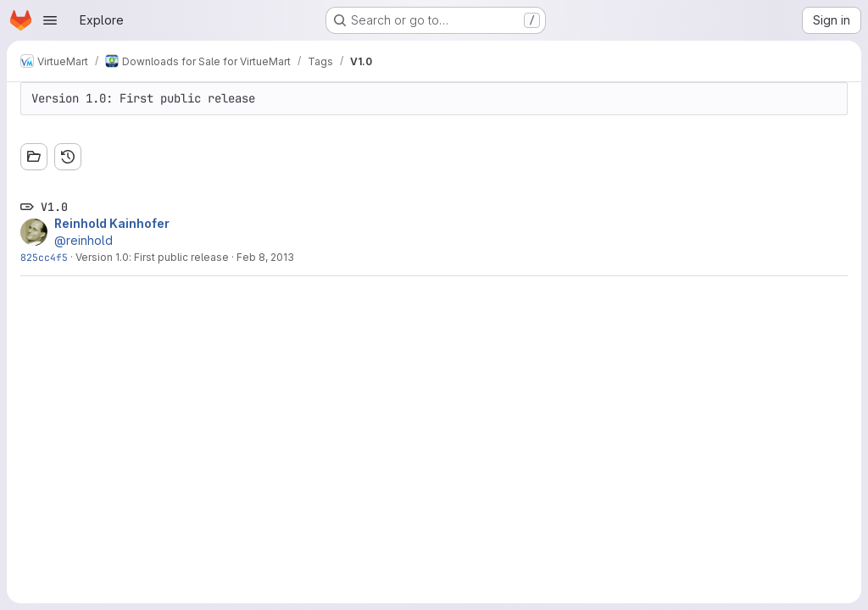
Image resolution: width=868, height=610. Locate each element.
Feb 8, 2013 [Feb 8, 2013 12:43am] (265, 257)
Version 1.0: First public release (152, 257)
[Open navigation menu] (50, 20)
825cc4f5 (44, 257)
